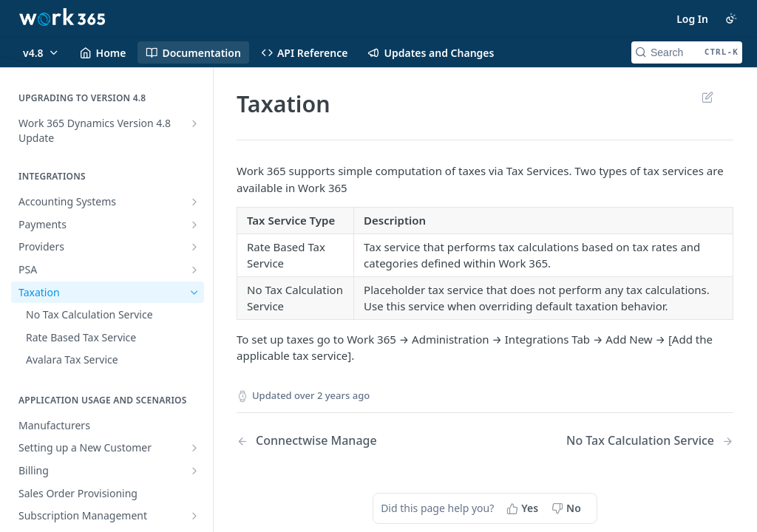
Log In (692, 19)
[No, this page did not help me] (568, 508)
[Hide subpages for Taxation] (194, 293)
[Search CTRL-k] (687, 52)
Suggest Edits (707, 97)
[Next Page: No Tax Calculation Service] (650, 441)
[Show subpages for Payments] (194, 225)
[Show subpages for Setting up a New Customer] (194, 448)
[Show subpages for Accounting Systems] (194, 202)
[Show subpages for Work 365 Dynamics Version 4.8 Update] (194, 123)
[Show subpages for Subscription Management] (194, 516)
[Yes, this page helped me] (524, 508)
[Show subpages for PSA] (194, 270)
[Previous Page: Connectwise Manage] (343, 441)
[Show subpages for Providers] (194, 247)
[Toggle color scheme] (731, 18)
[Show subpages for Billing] (194, 471)
